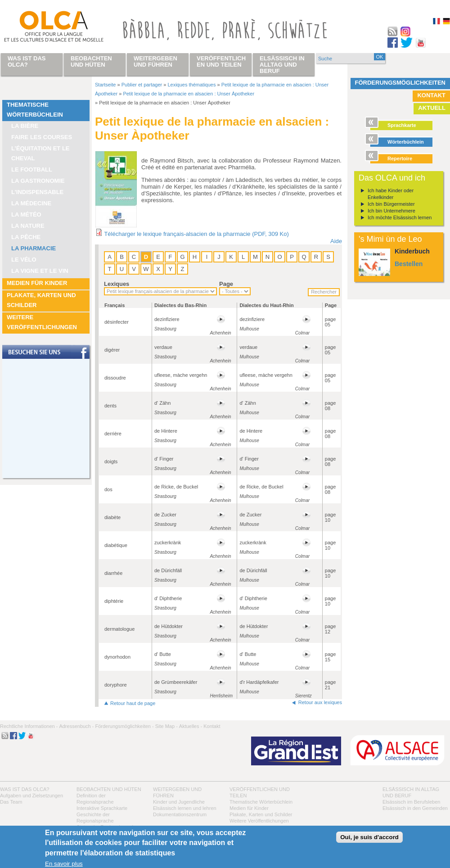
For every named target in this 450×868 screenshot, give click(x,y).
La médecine (31, 203)
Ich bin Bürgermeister (391, 204)
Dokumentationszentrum (180, 814)
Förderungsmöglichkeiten (400, 83)
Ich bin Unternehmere (391, 211)
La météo (26, 215)
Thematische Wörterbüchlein (35, 110)
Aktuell (432, 108)
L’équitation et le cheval (40, 153)
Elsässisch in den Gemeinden (415, 808)
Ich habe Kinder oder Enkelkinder (391, 194)
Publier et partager (142, 85)
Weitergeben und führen (155, 61)
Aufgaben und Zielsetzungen (31, 796)
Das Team (11, 802)
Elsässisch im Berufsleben (411, 802)
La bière (25, 126)
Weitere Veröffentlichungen (42, 322)
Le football (32, 170)
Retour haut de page (133, 703)
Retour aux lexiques (320, 702)
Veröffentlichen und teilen (221, 61)
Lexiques (117, 284)
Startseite (105, 85)
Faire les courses (42, 137)
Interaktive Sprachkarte (102, 808)
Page (226, 284)
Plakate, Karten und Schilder (41, 300)
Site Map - (166, 726)
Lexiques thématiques (191, 85)
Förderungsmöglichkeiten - (124, 726)
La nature (28, 226)
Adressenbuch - (76, 726)
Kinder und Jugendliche (179, 802)
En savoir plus (64, 864)
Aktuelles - (191, 726)
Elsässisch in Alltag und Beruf (282, 65)
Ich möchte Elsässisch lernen (400, 217)
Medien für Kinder (37, 283)
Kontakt (431, 95)
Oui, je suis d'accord (369, 837)
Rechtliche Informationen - (29, 726)
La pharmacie (34, 248)
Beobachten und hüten (109, 789)
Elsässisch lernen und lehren (185, 808)
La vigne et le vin (40, 271)
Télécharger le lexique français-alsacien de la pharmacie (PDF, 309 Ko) (196, 234)
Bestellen (409, 264)
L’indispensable (37, 192)
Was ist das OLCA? (25, 789)
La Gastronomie (38, 181)
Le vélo (24, 260)
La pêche (26, 237)
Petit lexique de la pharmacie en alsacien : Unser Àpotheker (189, 94)
